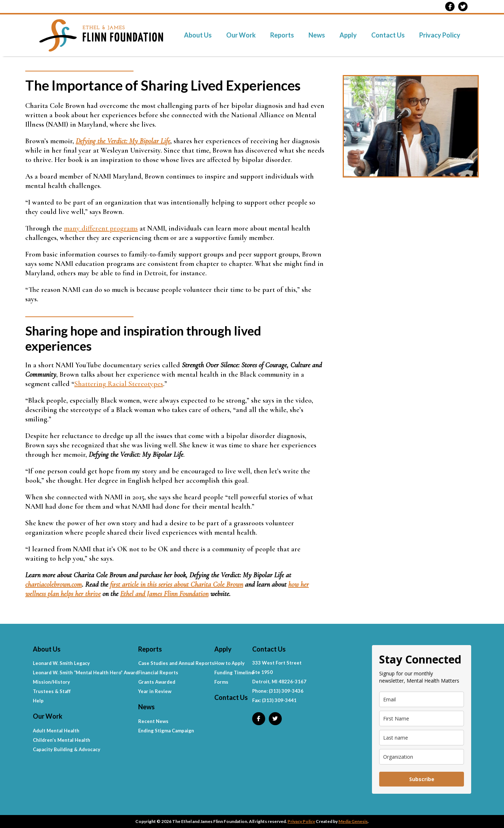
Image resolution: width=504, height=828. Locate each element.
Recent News (153, 721)
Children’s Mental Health (62, 740)
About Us (198, 35)
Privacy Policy (440, 35)
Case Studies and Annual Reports (176, 663)
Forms (221, 682)
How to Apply (229, 663)
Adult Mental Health (56, 731)
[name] (422, 719)
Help (38, 701)
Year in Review (155, 691)
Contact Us (388, 35)
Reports (282, 35)
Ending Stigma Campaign (166, 731)
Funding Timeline (234, 673)
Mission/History (51, 682)
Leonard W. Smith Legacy (61, 663)
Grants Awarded (157, 682)
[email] (422, 699)
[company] (422, 757)
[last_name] (422, 738)
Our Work (241, 35)
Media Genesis (353, 821)
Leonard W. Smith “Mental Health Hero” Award (86, 673)
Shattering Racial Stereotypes (119, 384)
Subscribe (422, 779)
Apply (348, 35)
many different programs (101, 228)
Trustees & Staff (52, 691)
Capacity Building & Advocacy (67, 749)
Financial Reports (158, 673)
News (317, 35)
